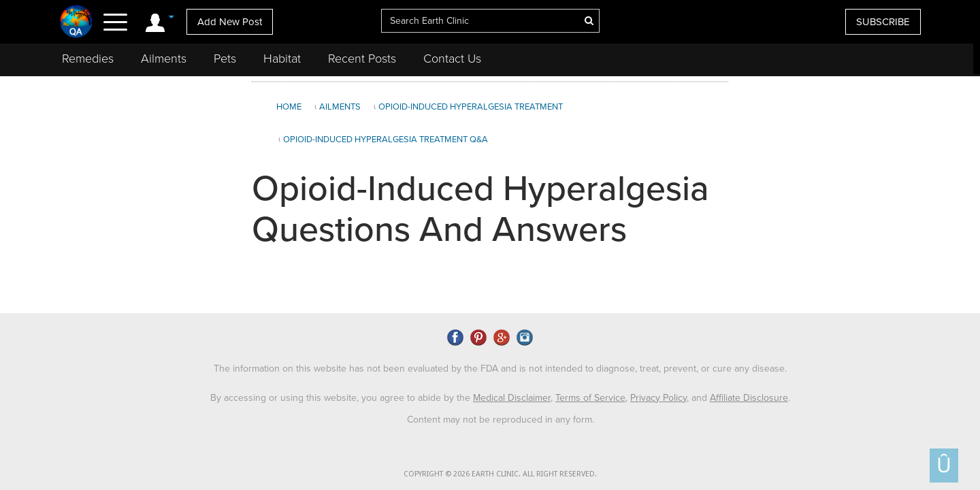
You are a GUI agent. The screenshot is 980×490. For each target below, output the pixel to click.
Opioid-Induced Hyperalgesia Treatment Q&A (386, 140)
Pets (225, 59)
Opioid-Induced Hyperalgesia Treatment (471, 107)
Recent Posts (362, 59)
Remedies (88, 59)
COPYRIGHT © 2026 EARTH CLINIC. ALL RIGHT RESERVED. (500, 472)
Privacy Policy (658, 395)
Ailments (164, 59)
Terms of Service (590, 395)
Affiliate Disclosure (749, 395)
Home (289, 107)
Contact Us (452, 59)
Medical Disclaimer (512, 395)
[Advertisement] (853, 193)
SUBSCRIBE (883, 22)
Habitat (282, 59)
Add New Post (230, 22)
